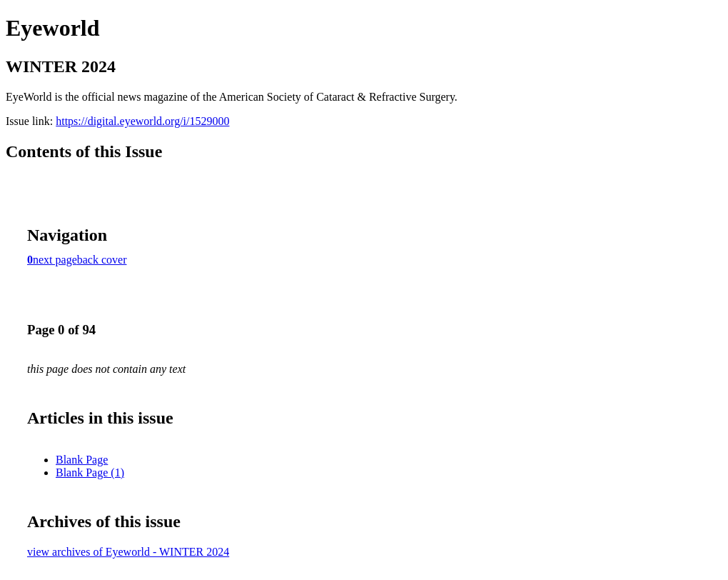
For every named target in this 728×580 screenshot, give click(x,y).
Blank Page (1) (90, 472)
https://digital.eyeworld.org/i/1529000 (142, 121)
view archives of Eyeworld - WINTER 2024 (128, 552)
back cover (102, 260)
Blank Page (82, 460)
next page (55, 260)
